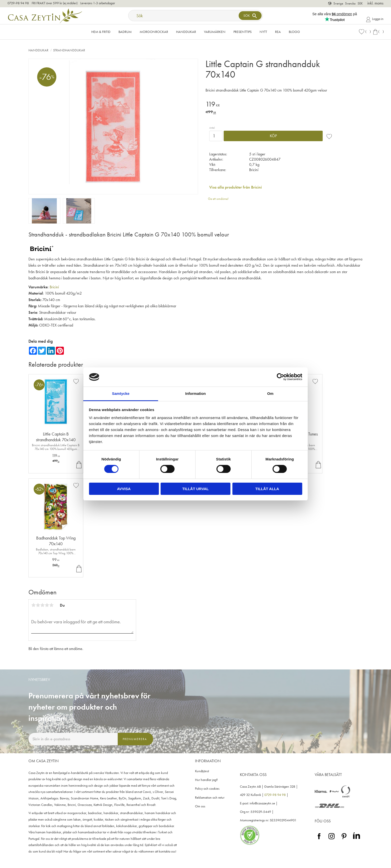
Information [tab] (196, 393)
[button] (365, 32)
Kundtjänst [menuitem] (202, 771)
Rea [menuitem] (278, 32)
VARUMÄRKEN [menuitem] (215, 32)
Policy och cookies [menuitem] (207, 789)
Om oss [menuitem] (200, 806)
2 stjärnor (38, 605)
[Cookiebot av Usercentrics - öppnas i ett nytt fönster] (280, 377)
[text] (272, 105)
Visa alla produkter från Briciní (236, 187)
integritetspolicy (91, 750)
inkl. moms (375, 3)
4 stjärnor (47, 605)
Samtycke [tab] (121, 393)
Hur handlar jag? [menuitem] (206, 780)
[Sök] (250, 16)
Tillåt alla (267, 489)
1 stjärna (33, 605)
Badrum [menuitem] (125, 32)
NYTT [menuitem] (263, 32)
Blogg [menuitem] (294, 32)
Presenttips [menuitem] (243, 32)
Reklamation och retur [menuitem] (210, 798)
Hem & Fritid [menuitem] (101, 32)
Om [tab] (270, 393)
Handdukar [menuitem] (186, 32)
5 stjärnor (51, 605)
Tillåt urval (195, 489)
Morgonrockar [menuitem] (154, 32)
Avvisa (124, 489)
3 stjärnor (42, 605)
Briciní (54, 287)
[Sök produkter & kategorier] (184, 16)
